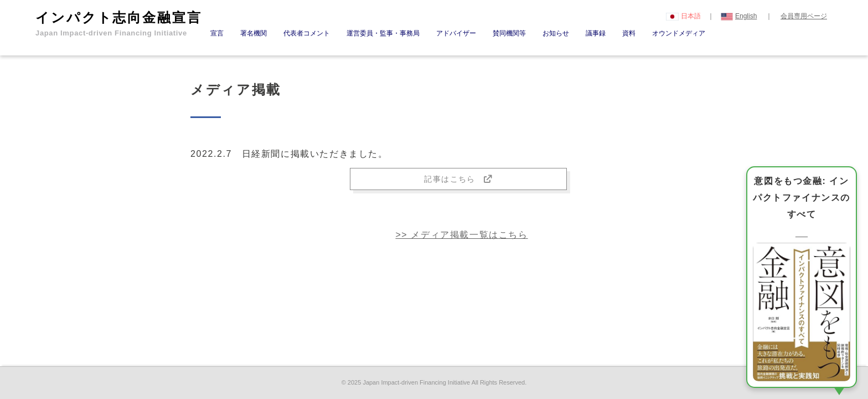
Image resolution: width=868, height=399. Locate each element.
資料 (629, 33)
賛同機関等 (509, 33)
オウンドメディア (679, 33)
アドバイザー (456, 33)
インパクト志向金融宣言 (119, 24)
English (739, 16)
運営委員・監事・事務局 (383, 33)
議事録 (596, 33)
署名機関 (254, 33)
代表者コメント (307, 33)
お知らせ (556, 33)
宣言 (217, 33)
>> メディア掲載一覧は (461, 235)
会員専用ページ (804, 16)
